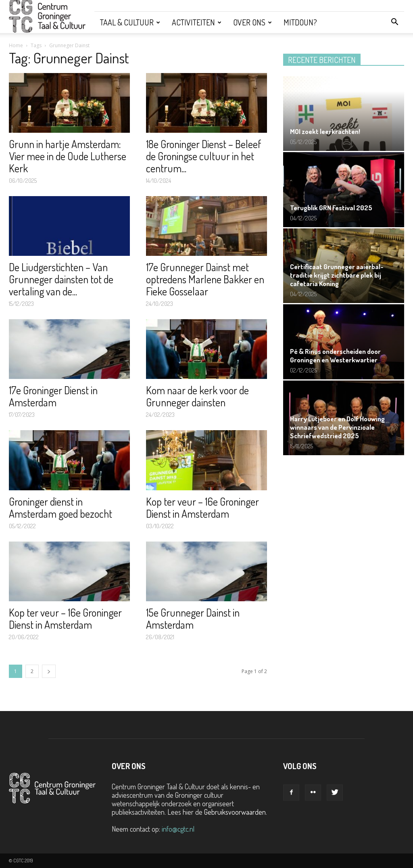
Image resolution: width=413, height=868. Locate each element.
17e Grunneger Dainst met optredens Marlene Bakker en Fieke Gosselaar (205, 279)
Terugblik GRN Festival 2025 (331, 208)
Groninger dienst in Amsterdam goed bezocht (60, 507)
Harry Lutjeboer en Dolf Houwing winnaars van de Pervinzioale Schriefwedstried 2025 (337, 427)
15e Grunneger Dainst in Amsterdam (193, 618)
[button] (394, 22)
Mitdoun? (300, 22)
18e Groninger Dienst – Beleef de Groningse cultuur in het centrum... (204, 156)
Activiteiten (197, 22)
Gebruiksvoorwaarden (235, 812)
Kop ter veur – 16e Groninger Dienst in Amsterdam (202, 507)
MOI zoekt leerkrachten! (325, 131)
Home (16, 45)
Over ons (252, 22)
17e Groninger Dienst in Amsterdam (53, 396)
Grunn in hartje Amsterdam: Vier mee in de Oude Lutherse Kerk (68, 156)
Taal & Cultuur (130, 22)
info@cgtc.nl (178, 829)
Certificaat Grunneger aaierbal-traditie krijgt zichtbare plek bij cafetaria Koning (337, 275)
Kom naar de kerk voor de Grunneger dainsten (197, 396)
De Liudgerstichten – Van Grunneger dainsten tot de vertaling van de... (61, 279)
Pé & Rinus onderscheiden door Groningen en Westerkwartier (335, 356)
